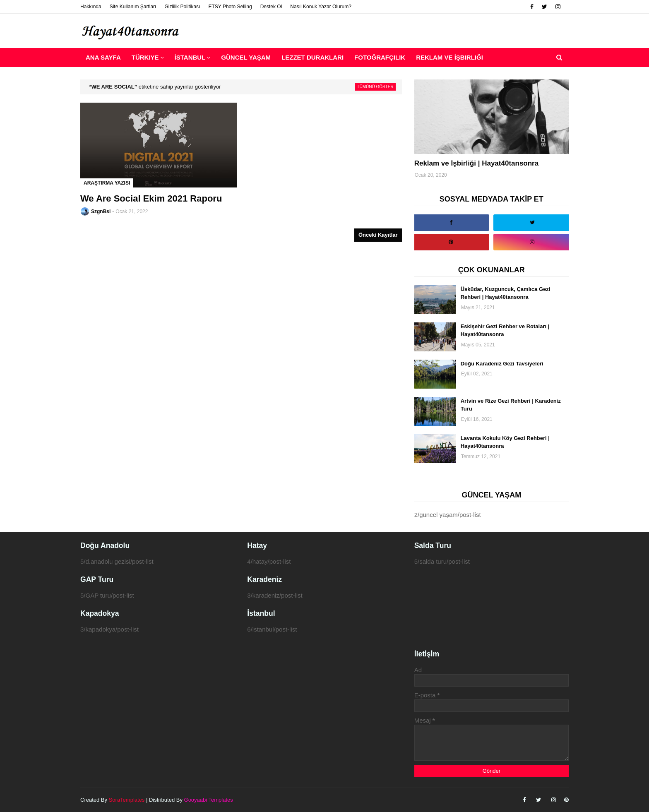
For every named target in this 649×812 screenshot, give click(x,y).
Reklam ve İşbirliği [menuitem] (449, 57)
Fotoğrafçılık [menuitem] (380, 57)
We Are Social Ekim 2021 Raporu (151, 198)
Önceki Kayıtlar (378, 235)
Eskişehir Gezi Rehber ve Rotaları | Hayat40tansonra (505, 330)
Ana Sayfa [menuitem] (103, 57)
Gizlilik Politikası (182, 7)
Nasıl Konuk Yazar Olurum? (321, 7)
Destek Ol (271, 7)
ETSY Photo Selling (230, 7)
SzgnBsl (101, 211)
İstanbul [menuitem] (190, 57)
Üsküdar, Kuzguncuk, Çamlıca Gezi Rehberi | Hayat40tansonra (506, 293)
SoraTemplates (127, 800)
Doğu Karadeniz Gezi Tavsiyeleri (502, 364)
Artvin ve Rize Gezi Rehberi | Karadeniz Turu (511, 405)
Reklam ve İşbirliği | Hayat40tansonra (477, 163)
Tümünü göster (375, 87)
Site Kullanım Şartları (133, 7)
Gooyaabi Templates (209, 800)
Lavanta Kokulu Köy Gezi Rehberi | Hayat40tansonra (505, 442)
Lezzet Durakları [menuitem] (312, 57)
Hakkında (91, 7)
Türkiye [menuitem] (145, 57)
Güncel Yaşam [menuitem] (246, 57)
